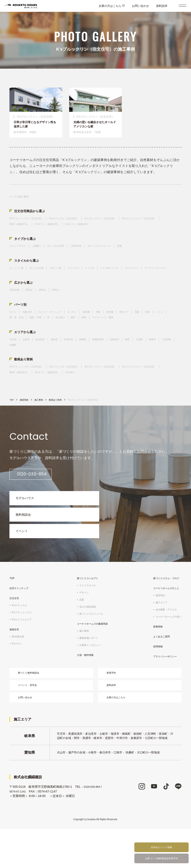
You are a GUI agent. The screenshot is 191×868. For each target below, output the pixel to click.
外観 (110, 332)
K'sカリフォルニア (24, 654)
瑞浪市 (60, 362)
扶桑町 (31, 368)
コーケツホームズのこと (164, 622)
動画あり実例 (25, 383)
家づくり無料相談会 (32, 708)
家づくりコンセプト (86, 613)
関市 (142, 362)
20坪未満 (15, 309)
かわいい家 (62, 280)
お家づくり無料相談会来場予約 (161, 858)
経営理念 (156, 630)
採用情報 (154, 681)
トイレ (14, 339)
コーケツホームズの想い (166, 651)
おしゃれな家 (41, 280)
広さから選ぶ (25, 301)
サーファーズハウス (22, 286)
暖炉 (96, 339)
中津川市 (76, 362)
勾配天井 (30, 332)
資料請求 (162, 6)
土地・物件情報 (83, 689)
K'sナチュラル (21, 640)
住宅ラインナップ (21, 622)
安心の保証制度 (86, 641)
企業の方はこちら (110, 6)
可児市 (14, 362)
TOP (12, 426)
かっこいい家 (18, 280)
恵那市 (169, 362)
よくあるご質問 (158, 671)
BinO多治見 (19, 671)
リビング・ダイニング (55, 332)
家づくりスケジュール (90, 648)
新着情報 (154, 661)
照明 (107, 339)
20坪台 (32, 309)
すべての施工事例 (21, 204)
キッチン (81, 332)
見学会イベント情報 (161, 845)
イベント (24, 564)
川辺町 (155, 362)
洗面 (153, 332)
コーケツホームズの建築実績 (92, 658)
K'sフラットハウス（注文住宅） (30, 227)
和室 (165, 332)
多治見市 (44, 362)
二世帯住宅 (85, 256)
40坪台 (61, 309)
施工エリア (157, 637)
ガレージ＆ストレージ (112, 256)
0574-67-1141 (19, 831)
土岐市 (28, 362)
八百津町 (15, 368)
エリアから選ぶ (27, 354)
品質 (79, 634)
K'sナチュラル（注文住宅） (74, 227)
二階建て (41, 256)
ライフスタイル (86, 620)
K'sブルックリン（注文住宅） (116, 227)
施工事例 (41, 426)
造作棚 (123, 332)
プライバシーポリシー (162, 691)
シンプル (101, 280)
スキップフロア (19, 256)
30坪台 (46, 309)
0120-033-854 (40, 500)
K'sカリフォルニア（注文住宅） (30, 233)
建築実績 (25, 426)
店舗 (135, 256)
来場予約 (114, 708)
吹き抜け (81, 339)
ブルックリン (149, 280)
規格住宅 (15, 664)
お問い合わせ (140, 6)
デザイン (81, 627)
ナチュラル (82, 280)
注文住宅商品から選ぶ (32, 219)
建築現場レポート (87, 672)
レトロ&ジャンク (123, 280)
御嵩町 (91, 362)
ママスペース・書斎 (129, 339)
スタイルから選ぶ (28, 271)
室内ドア (139, 332)
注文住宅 (15, 632)
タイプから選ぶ (27, 248)
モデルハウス (27, 526)
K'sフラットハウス (24, 647)
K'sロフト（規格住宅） (135, 233)
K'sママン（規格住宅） (100, 233)
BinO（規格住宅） (68, 233)
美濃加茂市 (109, 362)
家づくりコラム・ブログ (164, 613)
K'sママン (18, 678)
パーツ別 (21, 324)
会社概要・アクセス (163, 644)
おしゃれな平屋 (62, 256)
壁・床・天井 (32, 339)
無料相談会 (25, 545)
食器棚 (97, 332)
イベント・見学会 (31, 722)
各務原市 (127, 362)
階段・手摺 (54, 339)
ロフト (14, 332)
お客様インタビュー (89, 679)
